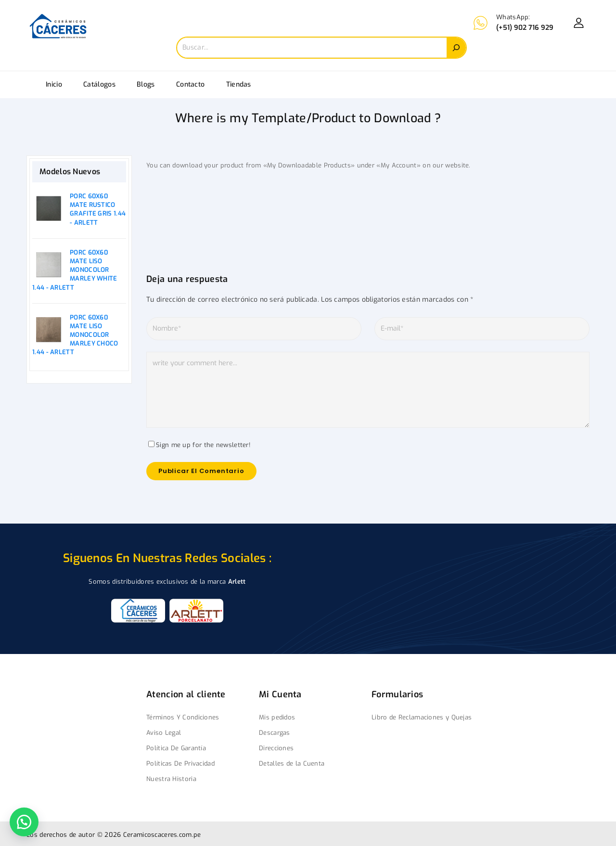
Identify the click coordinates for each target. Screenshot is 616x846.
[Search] (456, 48)
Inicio (54, 84)
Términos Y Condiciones (183, 717)
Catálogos (99, 84)
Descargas (275, 733)
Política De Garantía (176, 748)
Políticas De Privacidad (180, 763)
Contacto (190, 84)
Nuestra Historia (171, 779)
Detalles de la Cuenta (292, 763)
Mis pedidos (277, 717)
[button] (24, 822)
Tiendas (239, 84)
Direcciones (276, 748)
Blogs (146, 84)
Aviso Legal (164, 733)
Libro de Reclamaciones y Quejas (422, 717)
